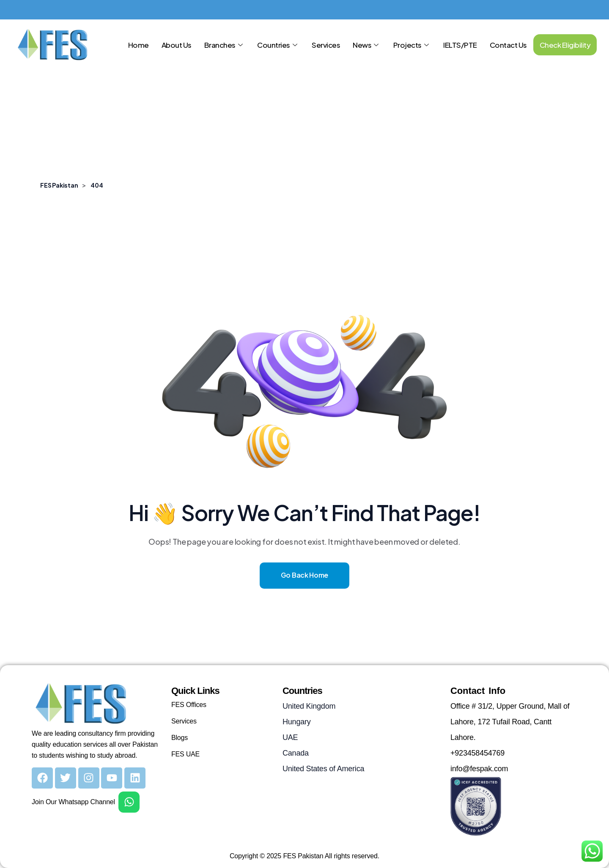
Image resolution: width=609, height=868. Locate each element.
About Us (177, 45)
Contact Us (508, 45)
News (367, 45)
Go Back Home (304, 575)
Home (139, 45)
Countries (278, 45)
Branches (225, 45)
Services (326, 45)
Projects (412, 45)
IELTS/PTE (460, 45)
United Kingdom (309, 706)
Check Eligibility (565, 45)
